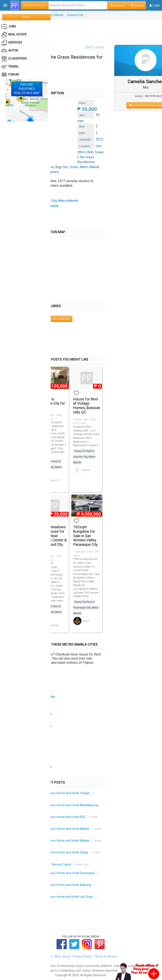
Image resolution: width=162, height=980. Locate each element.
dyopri (86, 621)
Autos (10, 51)
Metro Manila (55, 15)
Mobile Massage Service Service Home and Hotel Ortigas (51, 793)
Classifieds (14, 59)
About (67, 956)
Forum (10, 75)
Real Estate (14, 35)
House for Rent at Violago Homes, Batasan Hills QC (87, 406)
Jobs (9, 27)
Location (117, 5)
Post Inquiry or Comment (53, 319)
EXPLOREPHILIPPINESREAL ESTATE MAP (27, 89)
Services (12, 43)
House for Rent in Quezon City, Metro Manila (51, 467)
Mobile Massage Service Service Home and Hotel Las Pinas (52, 897)
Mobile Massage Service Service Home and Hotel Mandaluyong (55, 805)
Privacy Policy (82, 956)
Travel (10, 67)
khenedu (54, 625)
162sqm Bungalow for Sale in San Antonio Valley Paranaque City (85, 536)
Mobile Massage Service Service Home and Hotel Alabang (51, 885)
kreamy (86, 470)
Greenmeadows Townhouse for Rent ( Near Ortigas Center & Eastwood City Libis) (53, 538)
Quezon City (75, 15)
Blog (57, 956)
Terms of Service (105, 956)
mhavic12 (54, 480)
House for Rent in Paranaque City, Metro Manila (86, 608)
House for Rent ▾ (35, 5)
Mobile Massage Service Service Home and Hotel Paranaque (53, 873)
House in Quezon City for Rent (52, 404)
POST (27, 17)
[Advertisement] (81, 29)
